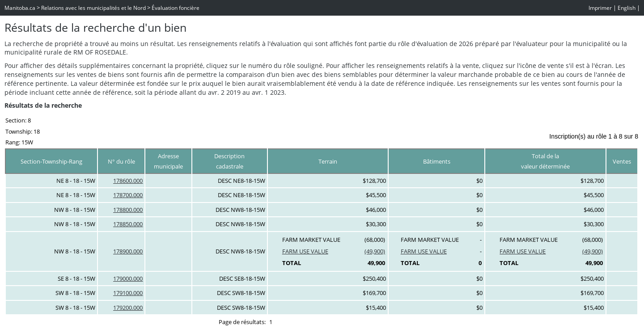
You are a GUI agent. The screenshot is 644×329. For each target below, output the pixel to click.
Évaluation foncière (176, 8)
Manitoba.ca (20, 8)
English (627, 8)
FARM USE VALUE (305, 251)
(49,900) (375, 251)
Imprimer (600, 8)
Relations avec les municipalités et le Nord (93, 8)
